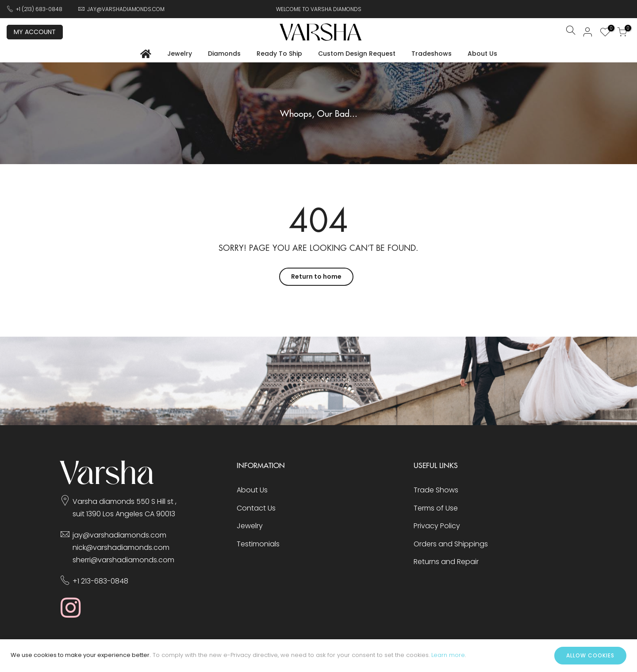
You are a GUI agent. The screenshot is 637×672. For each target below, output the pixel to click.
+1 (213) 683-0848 (39, 9)
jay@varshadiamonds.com (119, 535)
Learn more (448, 655)
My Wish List (609, 29)
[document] (318, 656)
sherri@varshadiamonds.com (123, 560)
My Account (35, 32)
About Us (482, 54)
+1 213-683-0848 (100, 581)
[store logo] (321, 32)
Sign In (588, 32)
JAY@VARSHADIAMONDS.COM (126, 9)
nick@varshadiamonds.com (121, 547)
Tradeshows (432, 54)
